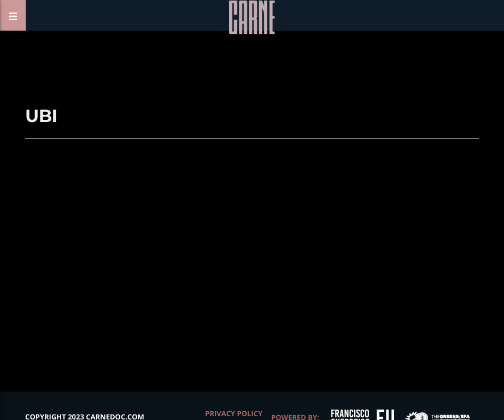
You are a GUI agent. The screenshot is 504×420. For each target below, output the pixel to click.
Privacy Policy (234, 413)
